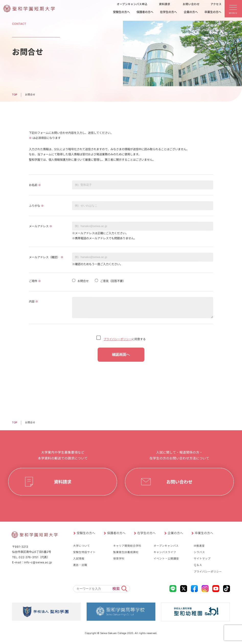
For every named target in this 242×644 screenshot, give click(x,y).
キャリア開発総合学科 (127, 546)
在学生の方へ (146, 533)
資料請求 (63, 482)
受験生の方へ (86, 533)
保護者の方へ (116, 533)
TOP (15, 95)
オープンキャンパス (166, 546)
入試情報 (79, 559)
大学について (82, 546)
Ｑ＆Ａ (198, 565)
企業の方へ (175, 533)
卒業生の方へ (204, 533)
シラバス (199, 552)
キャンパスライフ (165, 552)
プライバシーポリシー (118, 339)
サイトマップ (202, 559)
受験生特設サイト (84, 552)
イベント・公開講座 (166, 559)
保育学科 (119, 559)
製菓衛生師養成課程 (126, 552)
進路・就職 (80, 565)
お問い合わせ (179, 482)
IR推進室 (199, 546)
